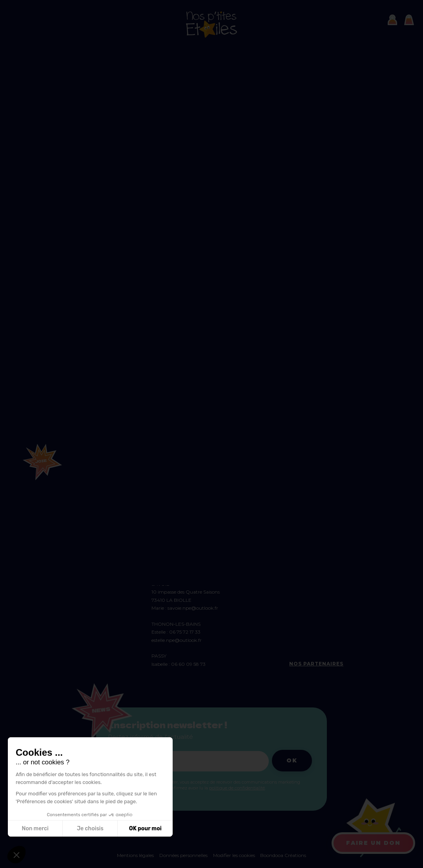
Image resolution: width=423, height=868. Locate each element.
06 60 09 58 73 (188, 664)
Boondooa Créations (283, 855)
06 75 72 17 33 (185, 632)
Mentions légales (135, 855)
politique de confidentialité (237, 788)
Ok (292, 760)
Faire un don (373, 843)
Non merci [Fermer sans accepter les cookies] (35, 829)
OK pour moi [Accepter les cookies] (145, 829)
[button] (16, 855)
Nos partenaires (316, 664)
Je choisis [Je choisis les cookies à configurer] (90, 829)
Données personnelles (183, 855)
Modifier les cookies (235, 855)
